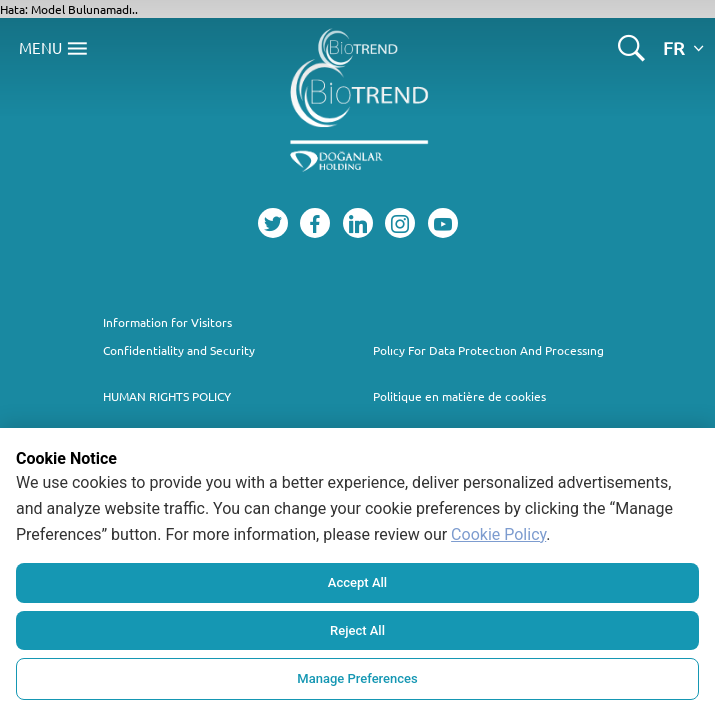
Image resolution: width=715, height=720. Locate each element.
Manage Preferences (357, 678)
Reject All (357, 630)
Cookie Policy (498, 534)
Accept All (357, 582)
